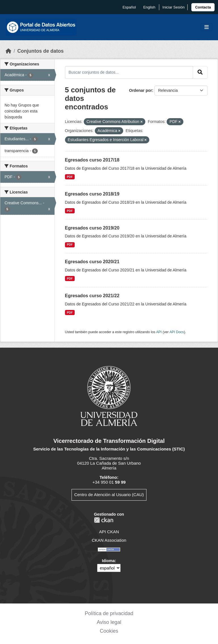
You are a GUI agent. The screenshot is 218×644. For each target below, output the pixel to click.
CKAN (104, 520)
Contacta (203, 7)
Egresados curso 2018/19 (92, 194)
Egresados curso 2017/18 (92, 160)
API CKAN (109, 532)
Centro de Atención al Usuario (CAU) (109, 495)
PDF (70, 177)
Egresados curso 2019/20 (92, 228)
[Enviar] (200, 72)
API (159, 332)
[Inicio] (9, 51)
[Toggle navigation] (207, 27)
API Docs (177, 332)
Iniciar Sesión (173, 7)
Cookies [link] (109, 631)
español (129, 7)
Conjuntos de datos (40, 51)
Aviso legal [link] (109, 622)
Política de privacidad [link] (109, 613)
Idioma (108, 561)
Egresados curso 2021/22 (92, 296)
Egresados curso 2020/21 (92, 262)
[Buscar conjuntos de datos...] (129, 72)
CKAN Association (109, 540)
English (149, 7)
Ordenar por (141, 90)
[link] (203, 7)
